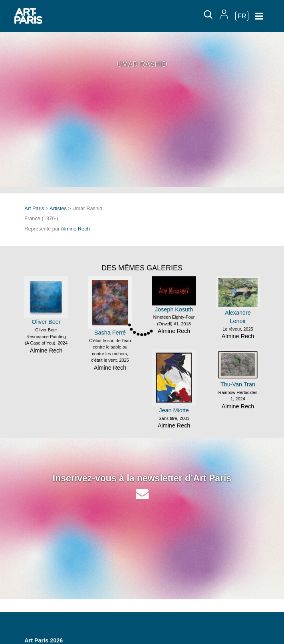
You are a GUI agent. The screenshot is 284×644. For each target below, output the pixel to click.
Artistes (58, 208)
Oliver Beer (46, 322)
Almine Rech (75, 229)
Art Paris (34, 208)
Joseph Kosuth (174, 309)
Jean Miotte (174, 410)
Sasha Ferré (110, 333)
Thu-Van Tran (238, 384)
